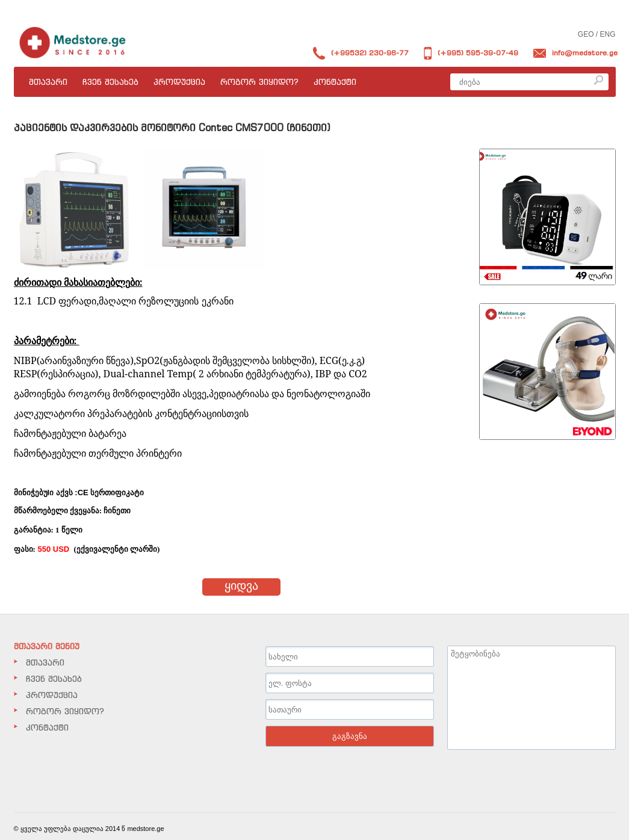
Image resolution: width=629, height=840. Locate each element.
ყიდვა (241, 585)
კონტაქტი (335, 82)
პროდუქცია (179, 82)
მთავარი (48, 82)
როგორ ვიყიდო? (259, 82)
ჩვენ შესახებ (110, 82)
